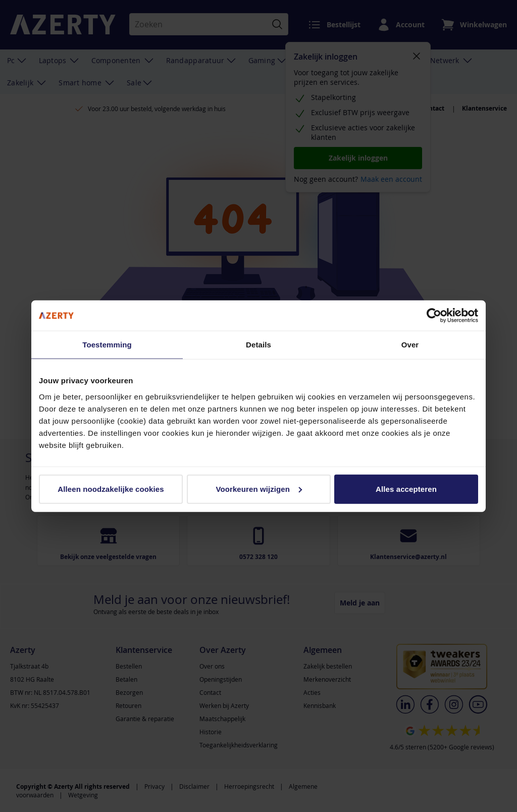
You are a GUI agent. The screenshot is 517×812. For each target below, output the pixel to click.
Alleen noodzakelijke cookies (111, 489)
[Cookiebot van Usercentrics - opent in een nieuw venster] (434, 316)
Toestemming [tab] (107, 345)
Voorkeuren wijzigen (259, 489)
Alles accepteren (406, 489)
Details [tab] (258, 345)
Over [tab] (410, 345)
